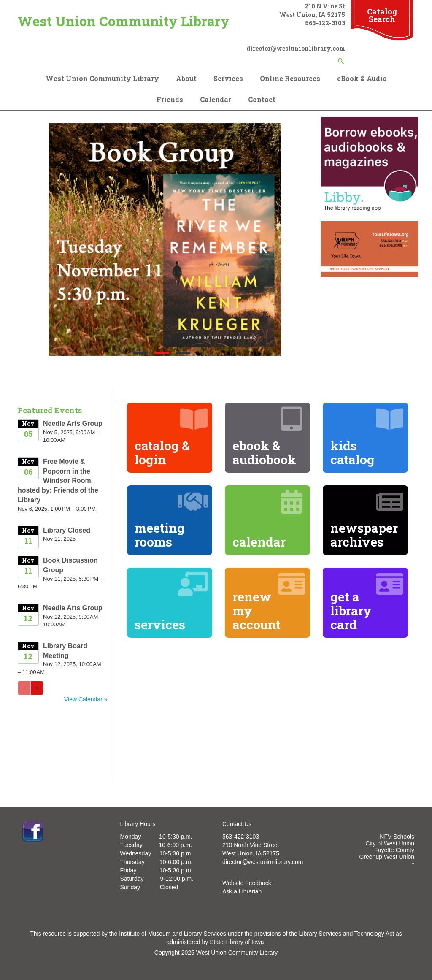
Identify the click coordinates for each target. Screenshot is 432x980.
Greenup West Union (387, 857)
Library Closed (67, 530)
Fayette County (394, 850)
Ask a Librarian (242, 891)
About (186, 78)
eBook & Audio (362, 78)
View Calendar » (86, 699)
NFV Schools (397, 837)
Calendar (216, 99)
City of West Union (390, 843)
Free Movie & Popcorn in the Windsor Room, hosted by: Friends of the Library (58, 481)
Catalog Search (382, 15)
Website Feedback (247, 883)
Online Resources (290, 78)
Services (228, 78)
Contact (262, 99)
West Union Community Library (124, 21)
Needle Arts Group (73, 424)
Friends (170, 99)
